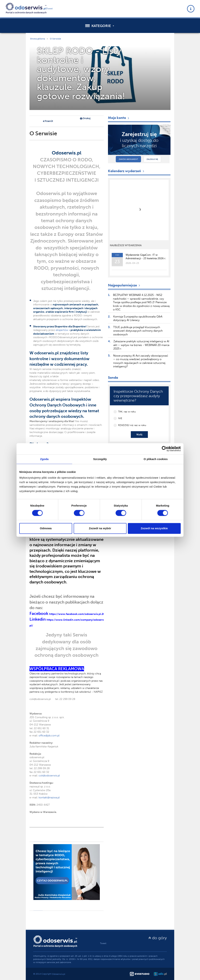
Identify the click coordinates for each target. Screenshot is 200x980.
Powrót (48, 121)
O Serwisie (55, 39)
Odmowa (46, 528)
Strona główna (37, 39)
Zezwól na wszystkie (154, 528)
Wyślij (139, 435)
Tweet (50, 9)
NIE (120, 418)
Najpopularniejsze (124, 285)
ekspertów (62, 330)
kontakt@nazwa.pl (49, 798)
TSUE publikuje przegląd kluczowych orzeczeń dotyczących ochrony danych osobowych (138, 331)
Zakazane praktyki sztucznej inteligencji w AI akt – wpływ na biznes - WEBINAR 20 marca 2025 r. (141, 345)
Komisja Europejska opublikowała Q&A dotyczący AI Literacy (138, 318)
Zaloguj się (152, 159)
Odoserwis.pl (59, 974)
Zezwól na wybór (100, 528)
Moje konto (119, 118)
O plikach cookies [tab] (156, 459)
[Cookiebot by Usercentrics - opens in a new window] (164, 449)
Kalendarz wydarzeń (126, 171)
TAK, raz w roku (127, 412)
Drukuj (85, 119)
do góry (158, 938)
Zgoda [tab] (44, 459)
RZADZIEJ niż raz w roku (132, 425)
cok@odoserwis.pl (49, 776)
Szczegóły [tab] (100, 459)
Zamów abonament (128, 159)
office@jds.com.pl (49, 736)
